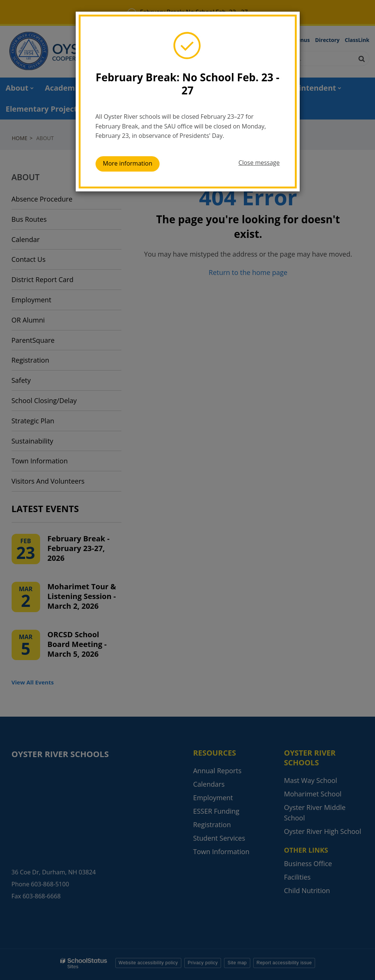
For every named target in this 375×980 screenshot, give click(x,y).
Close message (259, 163)
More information (128, 163)
